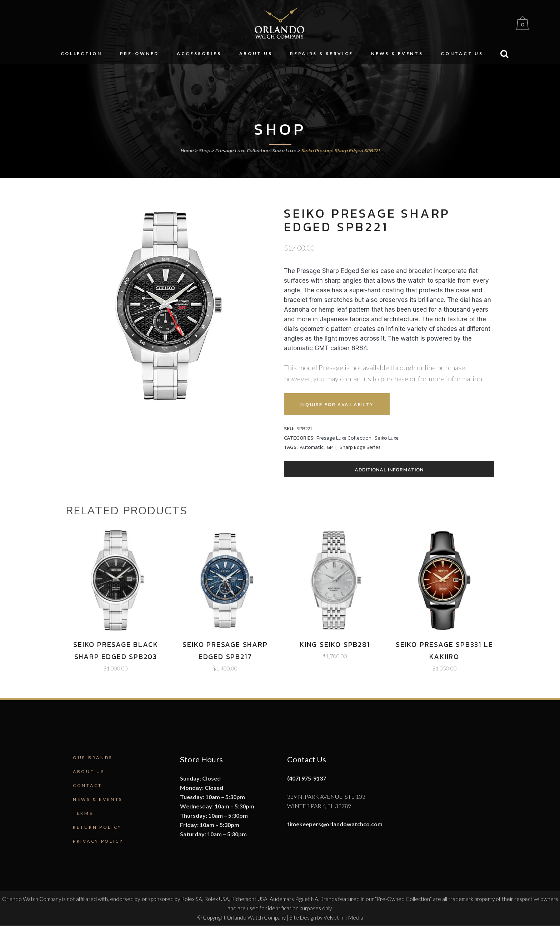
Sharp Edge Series (360, 447)
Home (187, 151)
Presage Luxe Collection (242, 151)
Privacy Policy (98, 841)
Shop (205, 151)
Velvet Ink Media (343, 917)
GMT (332, 447)
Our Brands (93, 757)
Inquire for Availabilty (342, 404)
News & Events (98, 799)
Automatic (312, 447)
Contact (87, 785)
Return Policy (97, 827)
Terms (83, 813)
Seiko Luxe (284, 151)
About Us (89, 771)
